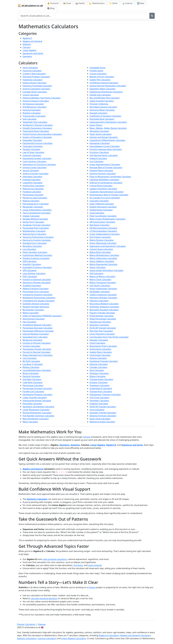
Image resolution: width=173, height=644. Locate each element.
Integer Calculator (31, 216)
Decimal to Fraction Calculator (37, 240)
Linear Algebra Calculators (74, 638)
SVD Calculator (96, 273)
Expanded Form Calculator (35, 337)
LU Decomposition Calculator (103, 231)
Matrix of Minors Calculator (102, 276)
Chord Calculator (97, 343)
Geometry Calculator (99, 325)
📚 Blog (51, 8)
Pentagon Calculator (99, 373)
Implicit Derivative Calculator (103, 207)
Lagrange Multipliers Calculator (104, 180)
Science (92, 587)
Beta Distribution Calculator (36, 419)
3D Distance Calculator (33, 104)
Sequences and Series (33, 53)
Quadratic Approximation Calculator (107, 192)
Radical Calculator (31, 201)
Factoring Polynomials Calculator (38, 237)
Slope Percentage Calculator (103, 319)
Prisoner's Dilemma (99, 104)
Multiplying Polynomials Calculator (39, 298)
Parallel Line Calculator (33, 391)
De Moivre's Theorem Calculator (38, 125)
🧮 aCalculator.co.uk (30, 6)
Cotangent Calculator (33, 146)
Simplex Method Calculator (35, 219)
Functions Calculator (99, 152)
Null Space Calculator (100, 225)
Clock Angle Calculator (100, 355)
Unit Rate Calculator (32, 379)
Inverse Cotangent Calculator (36, 89)
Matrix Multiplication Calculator (104, 255)
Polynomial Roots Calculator (36, 131)
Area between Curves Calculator (105, 146)
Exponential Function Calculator (38, 143)
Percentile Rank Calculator (102, 119)
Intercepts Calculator (33, 177)
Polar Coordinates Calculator (103, 216)
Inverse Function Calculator (36, 174)
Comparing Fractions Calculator (38, 295)
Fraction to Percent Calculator (37, 343)
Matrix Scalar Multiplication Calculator (108, 219)
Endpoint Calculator (99, 404)
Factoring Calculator (32, 71)
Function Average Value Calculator (106, 149)
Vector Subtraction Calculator (103, 289)
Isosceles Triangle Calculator (103, 413)
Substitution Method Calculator (37, 255)
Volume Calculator (98, 358)
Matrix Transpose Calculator (103, 283)
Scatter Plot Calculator (100, 80)
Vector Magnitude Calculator (103, 243)
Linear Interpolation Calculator (37, 210)
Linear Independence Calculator (105, 234)
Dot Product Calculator (100, 237)
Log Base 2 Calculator (33, 364)
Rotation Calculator (32, 113)
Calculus (27, 47)
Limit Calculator (97, 213)
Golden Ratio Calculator (101, 352)
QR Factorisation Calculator (102, 222)
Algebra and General (32, 41)
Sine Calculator (30, 119)
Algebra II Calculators (109, 635)
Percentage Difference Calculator (38, 331)
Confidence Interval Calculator (104, 83)
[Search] (152, 16)
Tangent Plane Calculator (101, 171)
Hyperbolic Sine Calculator (35, 122)
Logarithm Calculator (33, 183)
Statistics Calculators (27, 638)
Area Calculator (97, 370)
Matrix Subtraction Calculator (103, 258)
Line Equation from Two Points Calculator (109, 337)
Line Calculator (30, 358)
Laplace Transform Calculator (103, 189)
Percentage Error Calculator (36, 204)
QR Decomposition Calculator (103, 228)
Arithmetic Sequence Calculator (104, 307)
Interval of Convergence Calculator (106, 183)
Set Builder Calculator (100, 292)
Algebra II (27, 38)
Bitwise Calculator (31, 367)
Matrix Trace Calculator (100, 279)
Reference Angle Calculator (102, 422)
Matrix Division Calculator (102, 240)
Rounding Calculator (32, 246)
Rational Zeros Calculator (34, 234)
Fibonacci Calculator (99, 301)
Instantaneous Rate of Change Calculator (109, 195)
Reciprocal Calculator (33, 340)
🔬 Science (127, 3)
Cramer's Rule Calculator (34, 74)
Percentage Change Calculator (37, 349)
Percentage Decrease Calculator (38, 328)
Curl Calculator (97, 161)
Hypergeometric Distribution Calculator (108, 122)
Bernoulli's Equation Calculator (104, 310)
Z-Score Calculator (98, 74)
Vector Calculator (98, 267)
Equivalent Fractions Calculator (37, 267)
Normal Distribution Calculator (37, 413)
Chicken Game (96, 71)
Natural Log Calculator (33, 189)
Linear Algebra (30, 50)
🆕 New (141, 3)
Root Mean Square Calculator (103, 107)
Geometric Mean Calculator (102, 89)
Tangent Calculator (32, 149)
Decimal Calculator (32, 376)
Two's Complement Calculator (37, 213)
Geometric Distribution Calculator (39, 407)
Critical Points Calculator (101, 186)
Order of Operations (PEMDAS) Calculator (42, 316)
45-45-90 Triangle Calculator (103, 328)
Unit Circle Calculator (99, 398)
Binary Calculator (31, 373)
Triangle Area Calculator (101, 391)
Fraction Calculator (32, 346)
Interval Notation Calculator (36, 334)
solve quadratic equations (55, 559)
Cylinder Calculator (98, 367)
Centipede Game (97, 68)
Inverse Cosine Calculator (35, 167)
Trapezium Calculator (100, 385)
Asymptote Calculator (100, 143)
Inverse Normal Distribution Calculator (108, 86)
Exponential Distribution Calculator (106, 92)
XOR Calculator (30, 261)
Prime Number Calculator (102, 316)
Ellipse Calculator (98, 376)
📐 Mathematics (97, 3)
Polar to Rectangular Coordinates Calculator (110, 177)
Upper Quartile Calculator (102, 101)
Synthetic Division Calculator (36, 304)
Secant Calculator (31, 171)
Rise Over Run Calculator (101, 331)
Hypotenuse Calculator (100, 322)
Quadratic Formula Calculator (37, 225)
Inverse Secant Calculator (35, 83)
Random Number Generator (36, 307)
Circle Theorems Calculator (102, 334)
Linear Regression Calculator (36, 410)
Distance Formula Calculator (103, 416)
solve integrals (95, 565)
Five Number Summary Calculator (39, 416)
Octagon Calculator (99, 382)
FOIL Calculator (30, 276)
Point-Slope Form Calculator (36, 292)
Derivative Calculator (99, 131)
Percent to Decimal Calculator (37, 352)
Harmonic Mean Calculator (102, 110)
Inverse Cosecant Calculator (36, 101)
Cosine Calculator (31, 95)
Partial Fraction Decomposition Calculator (42, 134)
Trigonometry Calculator (34, 116)
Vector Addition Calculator (102, 261)
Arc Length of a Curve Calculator (105, 198)
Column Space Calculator (101, 249)
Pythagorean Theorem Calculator (105, 395)
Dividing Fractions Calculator (36, 258)
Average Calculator (98, 113)
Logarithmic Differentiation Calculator (107, 140)
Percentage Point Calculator (36, 228)
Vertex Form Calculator (33, 222)
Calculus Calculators (47, 638)
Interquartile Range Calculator (37, 401)
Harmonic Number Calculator (103, 298)
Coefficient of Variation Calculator (105, 116)
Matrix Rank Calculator (100, 252)
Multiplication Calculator (34, 231)
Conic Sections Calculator (34, 161)
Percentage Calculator (33, 195)
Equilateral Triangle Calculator (104, 361)
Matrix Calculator (31, 313)
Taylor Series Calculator (101, 134)
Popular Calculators (26, 624)
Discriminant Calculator (34, 319)
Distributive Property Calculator (38, 395)
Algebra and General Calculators (135, 635)
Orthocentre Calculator (100, 349)
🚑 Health (80, 3)
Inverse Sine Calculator (33, 186)
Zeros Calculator (30, 68)
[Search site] (84, 16)
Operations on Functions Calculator (39, 164)
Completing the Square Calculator (39, 301)
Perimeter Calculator (99, 401)
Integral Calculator (98, 158)
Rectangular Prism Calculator (103, 346)
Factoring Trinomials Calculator (37, 86)
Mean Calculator (30, 422)
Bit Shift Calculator (31, 361)
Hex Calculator (29, 322)
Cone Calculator (97, 410)
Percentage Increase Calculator (37, 388)
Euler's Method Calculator (102, 204)
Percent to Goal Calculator (35, 198)
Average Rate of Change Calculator (106, 167)
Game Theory (96, 125)
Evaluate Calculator (32, 180)
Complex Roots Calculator (35, 92)
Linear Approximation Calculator (105, 164)
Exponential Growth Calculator (37, 158)
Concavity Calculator (99, 201)
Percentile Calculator (32, 404)
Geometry (27, 56)
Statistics (27, 44)
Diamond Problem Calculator (36, 77)
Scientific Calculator (32, 264)
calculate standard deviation (44, 598)
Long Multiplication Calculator (37, 370)
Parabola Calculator (32, 192)
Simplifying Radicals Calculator (37, 325)
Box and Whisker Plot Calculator (105, 98)
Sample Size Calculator (100, 95)
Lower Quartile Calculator (35, 398)
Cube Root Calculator (33, 382)
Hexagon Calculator (99, 340)
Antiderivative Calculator (101, 210)
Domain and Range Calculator (104, 137)
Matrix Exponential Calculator (103, 264)
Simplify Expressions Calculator (37, 128)
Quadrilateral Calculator (101, 388)
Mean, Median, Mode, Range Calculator (108, 128)
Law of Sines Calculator (34, 152)
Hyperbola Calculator (33, 80)
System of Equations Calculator (37, 137)
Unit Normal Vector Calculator (104, 155)
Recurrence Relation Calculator (104, 304)
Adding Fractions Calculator (36, 289)
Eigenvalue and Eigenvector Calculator (108, 246)
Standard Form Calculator (35, 243)
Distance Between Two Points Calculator (42, 98)
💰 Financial (53, 3)
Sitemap (42, 624)
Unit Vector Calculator (100, 286)
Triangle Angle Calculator (101, 379)
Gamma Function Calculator (103, 174)
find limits (78, 565)
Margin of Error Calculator (102, 77)
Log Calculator (29, 249)
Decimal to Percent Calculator (37, 283)
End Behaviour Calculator (35, 107)
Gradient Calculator (32, 286)
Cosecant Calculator (32, 155)
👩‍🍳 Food (67, 3)
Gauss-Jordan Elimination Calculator (107, 270)
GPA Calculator (30, 270)
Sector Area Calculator (100, 419)
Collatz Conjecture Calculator (103, 295)
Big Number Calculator (33, 310)
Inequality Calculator (32, 140)
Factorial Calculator (32, 110)
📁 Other (113, 3)
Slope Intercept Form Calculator (38, 355)
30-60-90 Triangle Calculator (103, 407)
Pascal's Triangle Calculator (102, 313)
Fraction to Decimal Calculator (37, 279)
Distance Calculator (99, 364)
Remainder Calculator (33, 207)
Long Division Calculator (34, 273)
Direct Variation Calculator (35, 252)
